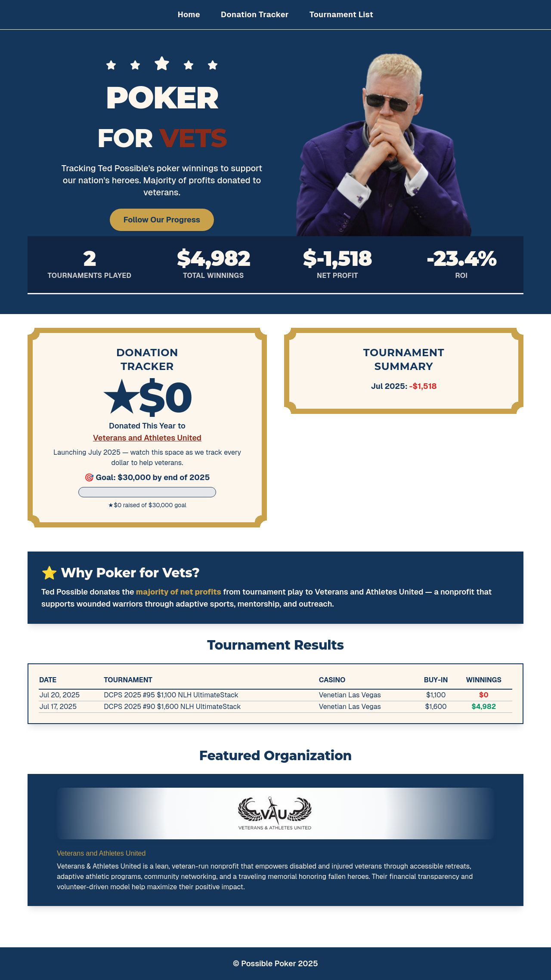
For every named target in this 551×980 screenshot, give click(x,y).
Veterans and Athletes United (147, 438)
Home (189, 14)
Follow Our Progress (162, 220)
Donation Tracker (255, 14)
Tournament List (341, 14)
